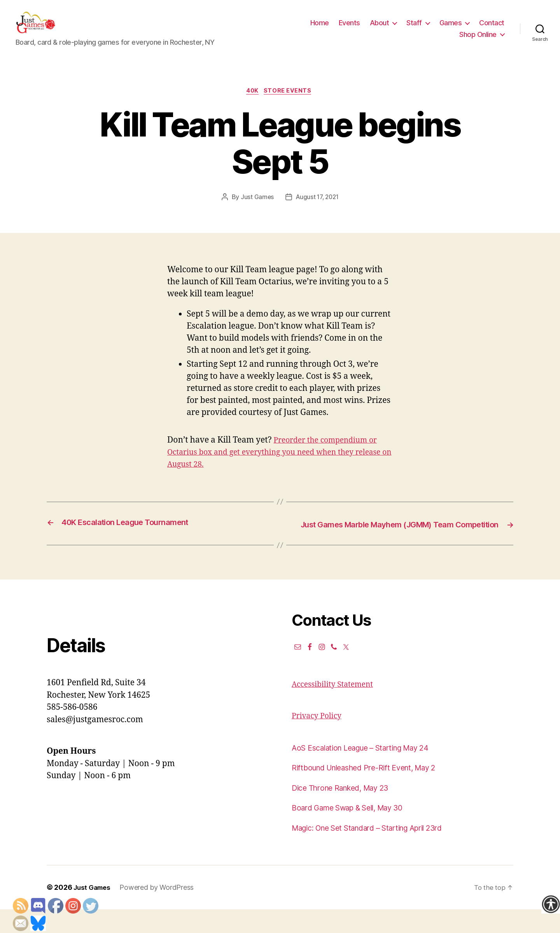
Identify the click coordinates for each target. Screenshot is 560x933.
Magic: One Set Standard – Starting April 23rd (378, 851)
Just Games (255, 210)
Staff (414, 29)
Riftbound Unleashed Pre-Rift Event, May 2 (373, 791)
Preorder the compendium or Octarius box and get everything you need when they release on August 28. (277, 465)
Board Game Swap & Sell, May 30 (355, 831)
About (380, 29)
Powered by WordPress (160, 911)
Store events (290, 103)
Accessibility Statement (336, 708)
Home (320, 29)
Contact (492, 29)
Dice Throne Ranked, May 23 (346, 811)
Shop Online (478, 40)
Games (451, 29)
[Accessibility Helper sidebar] (551, 904)
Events (349, 29)
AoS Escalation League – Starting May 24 (370, 771)
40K (252, 103)
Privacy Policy (319, 740)
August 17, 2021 (317, 210)
